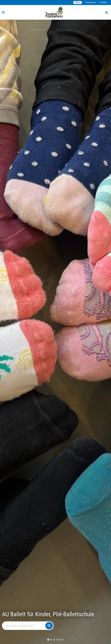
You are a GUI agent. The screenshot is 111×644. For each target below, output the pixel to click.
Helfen (77, 2)
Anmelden (103, 2)
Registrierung (91, 2)
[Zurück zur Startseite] (55, 12)
